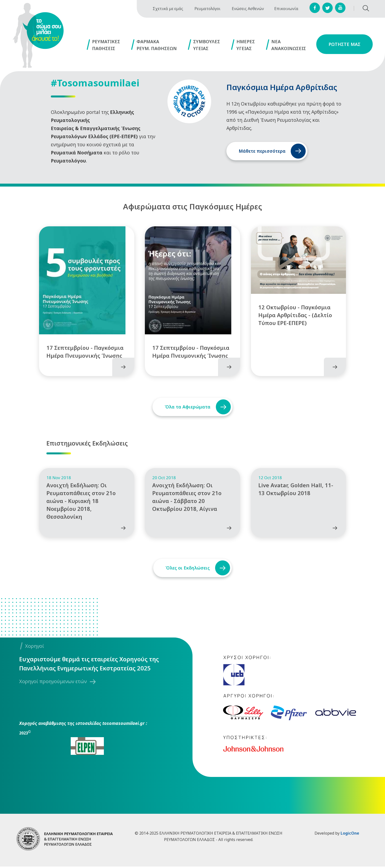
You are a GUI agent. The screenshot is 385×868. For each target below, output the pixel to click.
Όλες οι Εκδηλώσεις (187, 570)
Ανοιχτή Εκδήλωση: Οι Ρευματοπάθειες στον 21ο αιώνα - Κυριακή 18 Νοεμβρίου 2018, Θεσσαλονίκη (81, 502)
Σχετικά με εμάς (168, 9)
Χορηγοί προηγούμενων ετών (53, 683)
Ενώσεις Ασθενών (248, 9)
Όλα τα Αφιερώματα (187, 405)
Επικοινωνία (286, 9)
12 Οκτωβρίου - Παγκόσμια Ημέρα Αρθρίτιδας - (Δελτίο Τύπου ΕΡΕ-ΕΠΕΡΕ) (295, 313)
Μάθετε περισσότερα (262, 151)
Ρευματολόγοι (207, 9)
